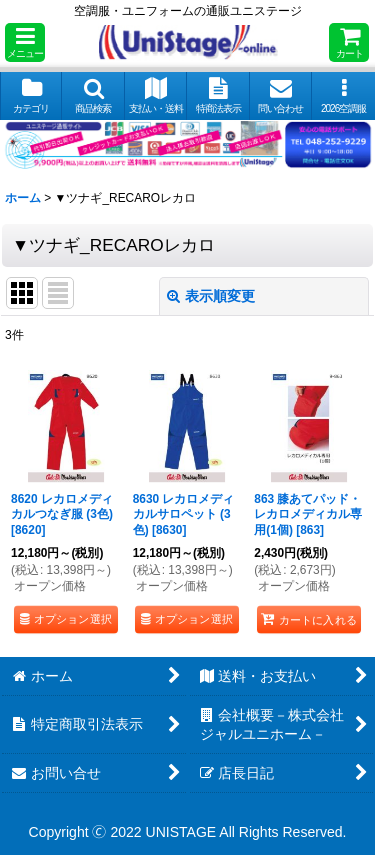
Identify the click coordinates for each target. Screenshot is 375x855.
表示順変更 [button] (211, 296)
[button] (25, 42)
